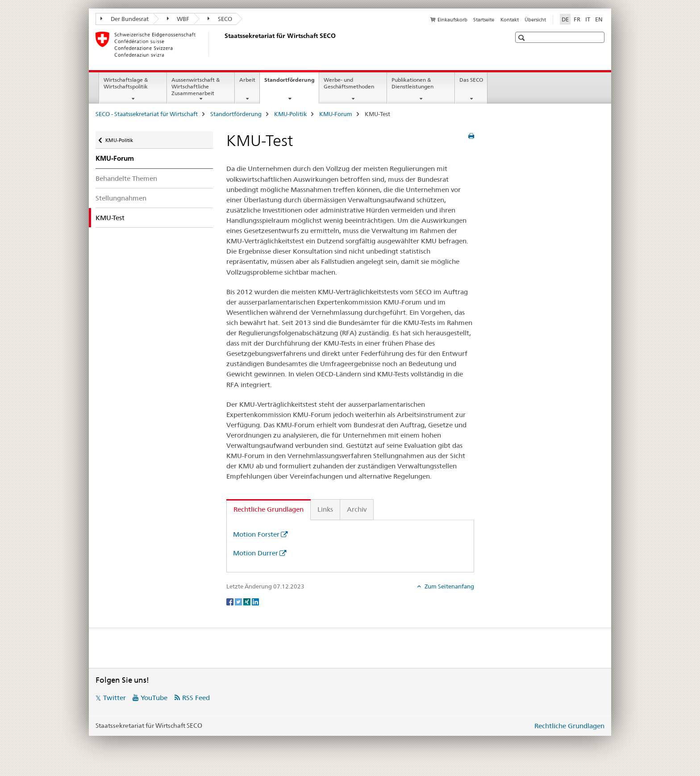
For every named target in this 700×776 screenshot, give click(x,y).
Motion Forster (256, 534)
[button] (523, 38)
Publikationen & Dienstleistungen (412, 83)
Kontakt (510, 20)
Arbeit (247, 80)
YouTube (154, 698)
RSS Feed (196, 698)
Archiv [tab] (357, 509)
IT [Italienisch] (588, 19)
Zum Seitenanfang (449, 586)
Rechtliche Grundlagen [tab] (269, 509)
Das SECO (471, 80)
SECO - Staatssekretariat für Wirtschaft (147, 114)
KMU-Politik (290, 114)
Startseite (484, 20)
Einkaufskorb (452, 20)
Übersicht (535, 20)
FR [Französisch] (577, 19)
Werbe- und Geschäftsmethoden (349, 83)
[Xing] (248, 601)
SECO (220, 19)
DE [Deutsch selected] (565, 19)
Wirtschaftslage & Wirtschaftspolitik (126, 83)
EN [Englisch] (599, 19)
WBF (178, 19)
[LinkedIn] (255, 601)
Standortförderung (292, 83)
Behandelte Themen (126, 178)
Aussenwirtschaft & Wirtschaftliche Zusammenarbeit (196, 86)
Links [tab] (325, 509)
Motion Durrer (256, 553)
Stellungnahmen (121, 198)
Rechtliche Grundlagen (569, 726)
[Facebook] (231, 601)
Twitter (115, 698)
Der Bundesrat (125, 19)
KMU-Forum (336, 114)
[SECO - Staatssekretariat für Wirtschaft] (223, 44)
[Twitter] (239, 601)
